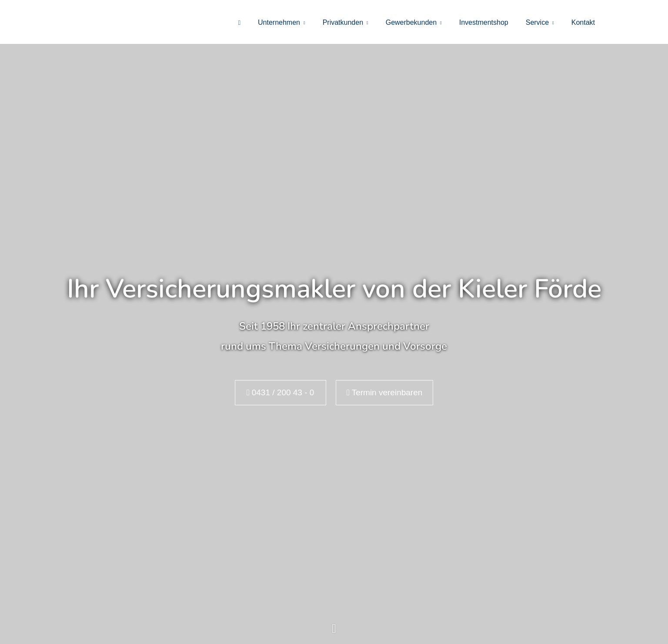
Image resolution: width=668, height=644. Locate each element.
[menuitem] (239, 23)
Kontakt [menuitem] (583, 22)
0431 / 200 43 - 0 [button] (280, 392)
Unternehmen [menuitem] (279, 22)
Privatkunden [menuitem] (343, 22)
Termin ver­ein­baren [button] (384, 392)
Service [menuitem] (537, 22)
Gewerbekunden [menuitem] (411, 22)
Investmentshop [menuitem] (484, 22)
